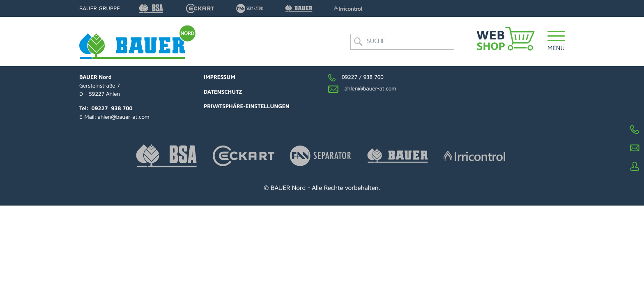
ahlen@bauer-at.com (124, 117)
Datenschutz (223, 92)
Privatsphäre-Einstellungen (247, 107)
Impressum (220, 77)
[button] (556, 42)
